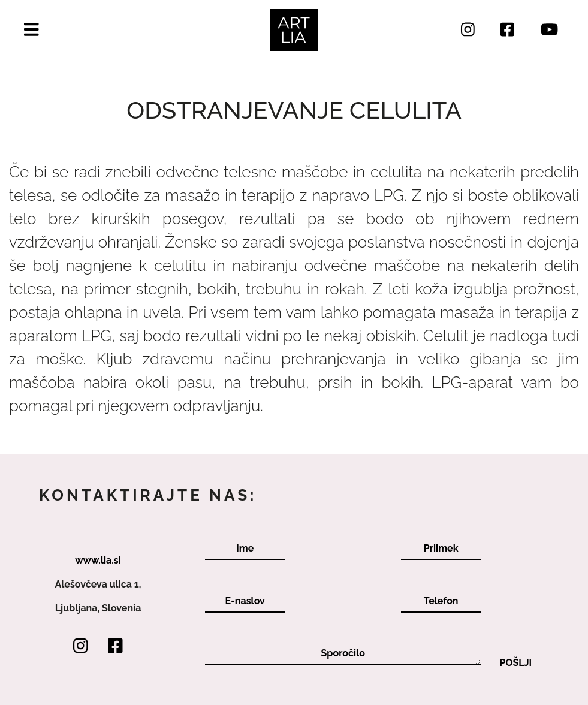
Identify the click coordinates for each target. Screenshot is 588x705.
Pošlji (515, 663)
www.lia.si (98, 560)
